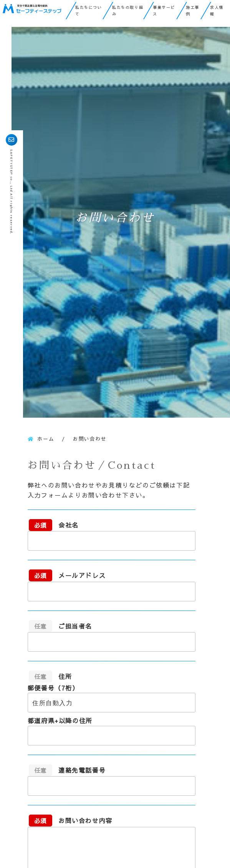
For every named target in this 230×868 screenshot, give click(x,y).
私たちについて (89, 11)
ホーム (46, 439)
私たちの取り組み (128, 11)
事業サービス (164, 11)
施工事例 (193, 11)
